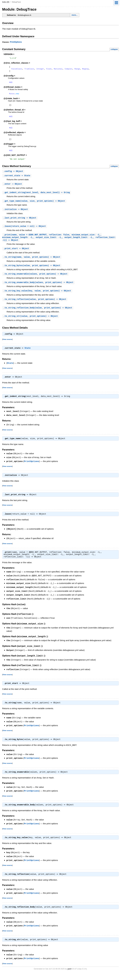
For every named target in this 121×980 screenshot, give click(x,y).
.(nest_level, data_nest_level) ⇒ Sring (37, 198)
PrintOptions (16, 42)
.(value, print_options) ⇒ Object (32, 272)
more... (75, 15)
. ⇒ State (17, 181)
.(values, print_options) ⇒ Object (36, 281)
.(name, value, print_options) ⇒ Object (32, 264)
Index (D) (6, 2)
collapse (114, 49)
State (28, 356)
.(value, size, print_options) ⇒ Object (35, 207)
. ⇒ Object (14, 176)
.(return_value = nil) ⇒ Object (25, 232)
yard (69, 976)
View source (7, 347)
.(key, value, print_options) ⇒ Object (38, 298)
